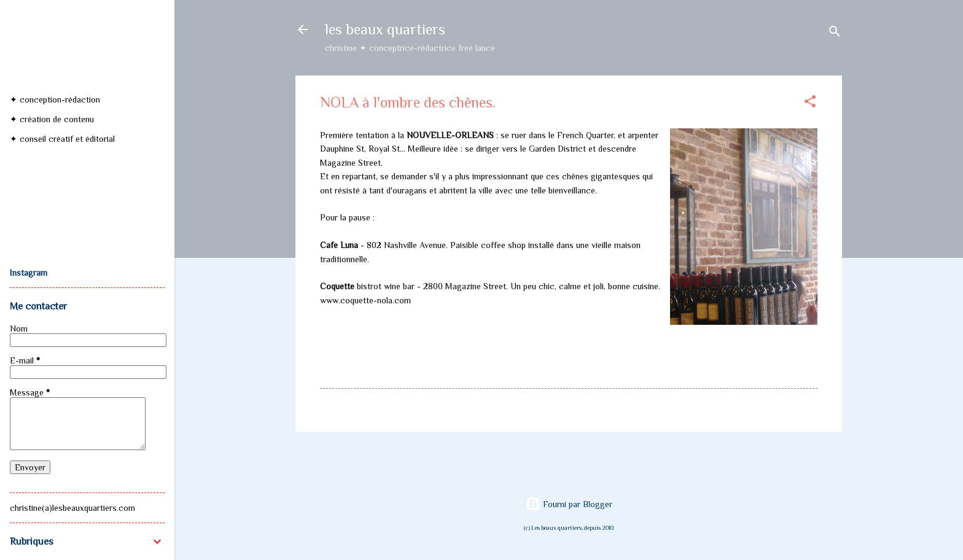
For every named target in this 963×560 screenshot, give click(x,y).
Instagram (29, 273)
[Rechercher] (835, 33)
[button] (810, 103)
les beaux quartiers (385, 29)
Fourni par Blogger (569, 504)
